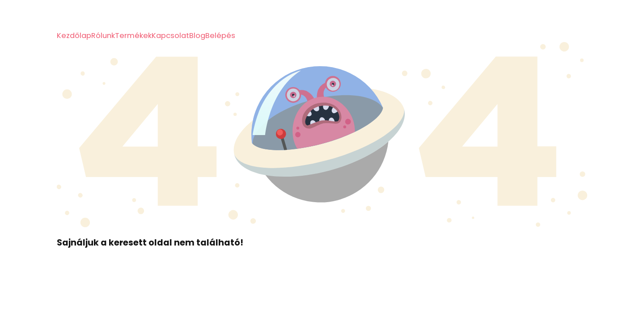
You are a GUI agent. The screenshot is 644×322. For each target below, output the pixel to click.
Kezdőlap (74, 36)
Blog (197, 36)
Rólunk (103, 36)
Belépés (220, 36)
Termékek (133, 36)
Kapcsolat (170, 36)
